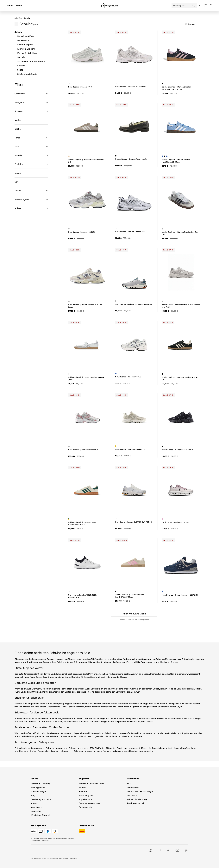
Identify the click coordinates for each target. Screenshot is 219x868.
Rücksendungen (38, 792)
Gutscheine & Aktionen (90, 803)
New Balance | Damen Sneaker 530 (83, 450)
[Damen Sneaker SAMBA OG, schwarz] (163, 374)
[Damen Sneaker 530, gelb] (116, 446)
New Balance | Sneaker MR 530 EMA (131, 87)
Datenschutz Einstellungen (140, 792)
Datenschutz (133, 788)
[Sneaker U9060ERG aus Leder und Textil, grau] (163, 301)
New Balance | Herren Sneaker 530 (130, 232)
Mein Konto (36, 807)
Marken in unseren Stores (91, 784)
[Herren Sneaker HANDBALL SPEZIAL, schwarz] (165, 156)
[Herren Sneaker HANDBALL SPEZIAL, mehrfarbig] (69, 519)
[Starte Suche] (194, 5)
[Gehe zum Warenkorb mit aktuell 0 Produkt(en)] (211, 6)
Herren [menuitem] (19, 6)
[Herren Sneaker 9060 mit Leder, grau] (69, 301)
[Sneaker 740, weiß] (69, 84)
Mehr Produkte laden (134, 614)
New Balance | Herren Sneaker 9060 (177, 450)
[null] (87, 55)
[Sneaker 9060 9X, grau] (69, 229)
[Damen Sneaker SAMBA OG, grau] (163, 229)
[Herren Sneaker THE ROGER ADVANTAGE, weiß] (69, 592)
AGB (129, 784)
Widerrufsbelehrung (137, 799)
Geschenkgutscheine (41, 799)
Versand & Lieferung (40, 784)
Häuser (82, 788)
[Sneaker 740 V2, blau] (116, 374)
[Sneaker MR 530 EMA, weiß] (116, 83)
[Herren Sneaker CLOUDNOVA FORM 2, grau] (116, 301)
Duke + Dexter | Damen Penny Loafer (131, 159)
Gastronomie (85, 807)
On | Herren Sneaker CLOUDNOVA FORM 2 (134, 304)
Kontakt (34, 803)
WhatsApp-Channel (40, 815)
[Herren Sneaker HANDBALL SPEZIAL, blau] (163, 156)
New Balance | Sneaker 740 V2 (128, 377)
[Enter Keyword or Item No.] (182, 6)
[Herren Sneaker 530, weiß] (116, 228)
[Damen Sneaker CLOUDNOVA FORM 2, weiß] (116, 519)
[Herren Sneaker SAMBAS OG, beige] (69, 156)
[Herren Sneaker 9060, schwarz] (163, 446)
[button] (200, 6)
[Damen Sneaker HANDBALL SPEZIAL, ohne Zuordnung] (116, 591)
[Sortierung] (195, 24)
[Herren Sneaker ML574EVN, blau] (163, 592)
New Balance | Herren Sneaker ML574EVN (180, 595)
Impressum (133, 795)
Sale (21, 18)
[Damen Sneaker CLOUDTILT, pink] (163, 519)
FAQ (33, 795)
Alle (16, 18)
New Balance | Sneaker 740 (80, 87)
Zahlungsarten (38, 788)
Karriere (83, 792)
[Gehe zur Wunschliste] (205, 6)
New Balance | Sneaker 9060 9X (82, 232)
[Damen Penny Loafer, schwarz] (116, 156)
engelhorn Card (86, 799)
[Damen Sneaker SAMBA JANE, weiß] (69, 374)
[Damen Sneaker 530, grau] (69, 446)
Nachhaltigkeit (86, 795)
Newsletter (36, 811)
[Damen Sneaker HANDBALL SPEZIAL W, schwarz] (163, 84)
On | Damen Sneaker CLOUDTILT (176, 522)
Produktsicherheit (136, 803)
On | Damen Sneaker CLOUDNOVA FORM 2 (134, 522)
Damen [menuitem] (9, 6)
